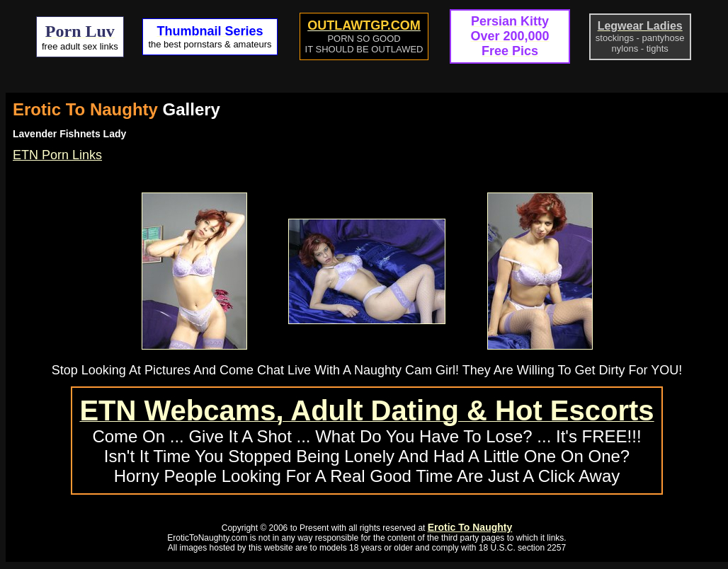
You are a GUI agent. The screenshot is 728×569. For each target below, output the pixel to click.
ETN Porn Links (57, 155)
